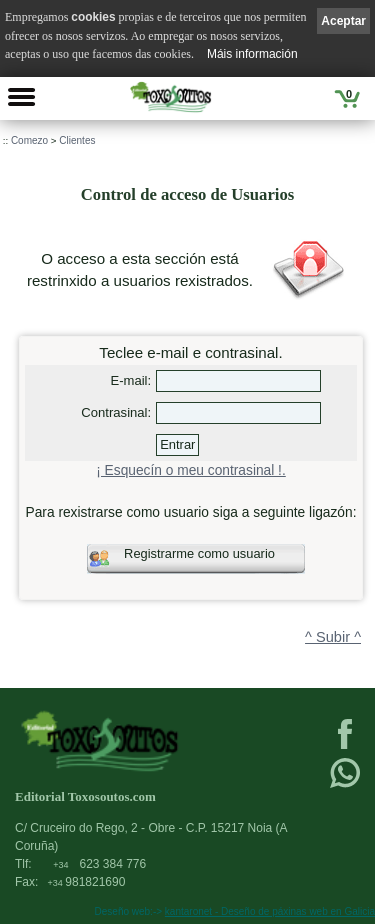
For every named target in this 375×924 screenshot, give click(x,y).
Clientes (77, 140)
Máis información (252, 54)
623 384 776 (99, 864)
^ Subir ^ (333, 637)
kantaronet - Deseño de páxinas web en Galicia (270, 911)
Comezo (29, 140)
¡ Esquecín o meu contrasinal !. (191, 470)
